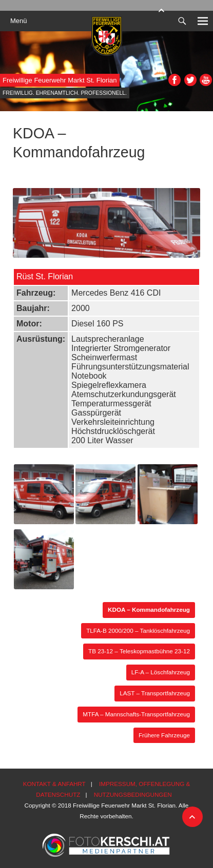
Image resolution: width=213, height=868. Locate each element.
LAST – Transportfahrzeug (155, 693)
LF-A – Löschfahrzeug (161, 672)
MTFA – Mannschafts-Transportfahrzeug (136, 714)
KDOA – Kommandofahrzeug (149, 609)
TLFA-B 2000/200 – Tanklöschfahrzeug (138, 631)
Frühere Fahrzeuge (164, 735)
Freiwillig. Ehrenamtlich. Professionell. (65, 93)
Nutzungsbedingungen (133, 794)
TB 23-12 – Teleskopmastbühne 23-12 (139, 651)
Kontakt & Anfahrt (54, 784)
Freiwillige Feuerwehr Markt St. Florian (60, 80)
